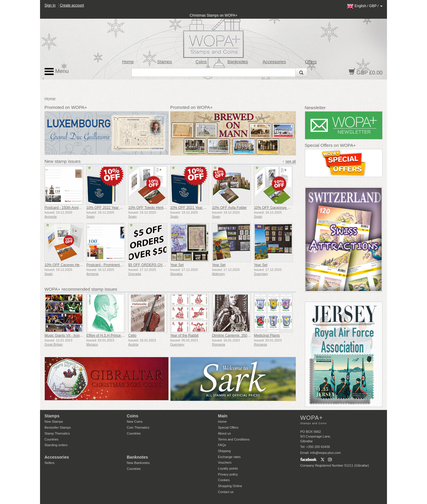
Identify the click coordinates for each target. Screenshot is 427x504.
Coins (201, 62)
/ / (365, 6)
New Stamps (54, 422)
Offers (311, 62)
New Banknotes (138, 463)
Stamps (165, 62)
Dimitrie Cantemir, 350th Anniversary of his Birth (250, 336)
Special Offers (228, 427)
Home (128, 62)
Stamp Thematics (57, 433)
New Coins (135, 422)
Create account (72, 5)
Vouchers (225, 462)
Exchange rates (229, 457)
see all (291, 161)
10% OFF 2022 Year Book (107, 208)
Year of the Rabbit (184, 336)
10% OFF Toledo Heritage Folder (154, 208)
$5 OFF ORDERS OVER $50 (151, 265)
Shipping (224, 451)
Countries (51, 439)
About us (224, 433)
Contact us (226, 492)
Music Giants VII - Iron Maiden (68, 336)
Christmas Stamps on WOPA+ (214, 15)
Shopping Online (230, 486)
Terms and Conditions (234, 439)
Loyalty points (228, 468)
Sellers (50, 463)
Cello (132, 336)
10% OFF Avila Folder (229, 208)
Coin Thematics (138, 427)
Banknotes (238, 62)
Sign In (50, 5)
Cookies (224, 480)
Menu (57, 71)
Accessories (274, 62)
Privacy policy (228, 474)
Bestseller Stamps (58, 427)
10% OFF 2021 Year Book (191, 208)
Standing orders (56, 445)
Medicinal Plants (267, 336)
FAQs (222, 445)
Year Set (177, 265)
